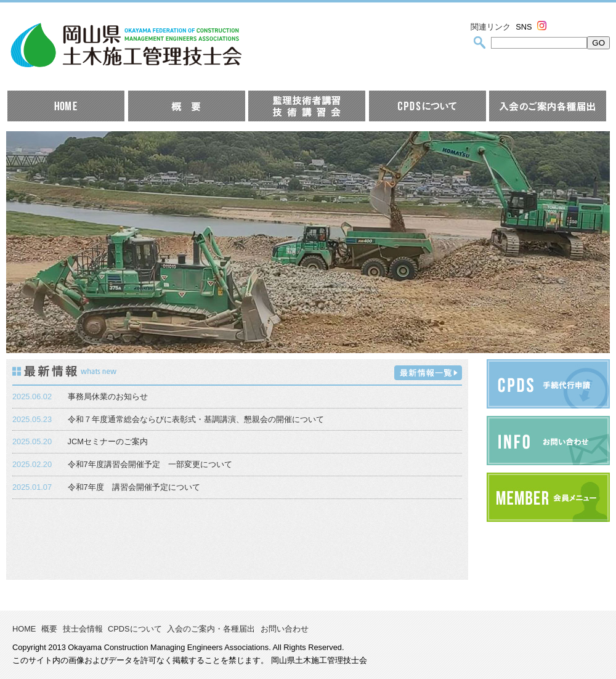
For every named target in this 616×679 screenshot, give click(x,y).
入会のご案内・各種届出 (211, 629)
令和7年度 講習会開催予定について (134, 487)
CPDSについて (135, 629)
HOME (24, 629)
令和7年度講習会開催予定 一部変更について (150, 464)
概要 (49, 629)
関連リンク (491, 27)
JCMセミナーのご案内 (108, 441)
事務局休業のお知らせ (108, 396)
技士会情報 (83, 629)
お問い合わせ (285, 629)
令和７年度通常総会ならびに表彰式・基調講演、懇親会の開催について (196, 419)
